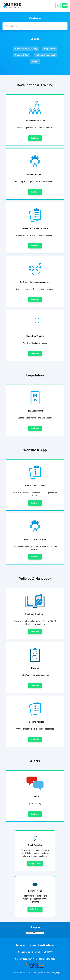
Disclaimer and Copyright (29, 952)
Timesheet (21, 945)
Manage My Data (47, 959)
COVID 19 (48, 952)
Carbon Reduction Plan (26, 959)
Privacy (32, 945)
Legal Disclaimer (46, 945)
